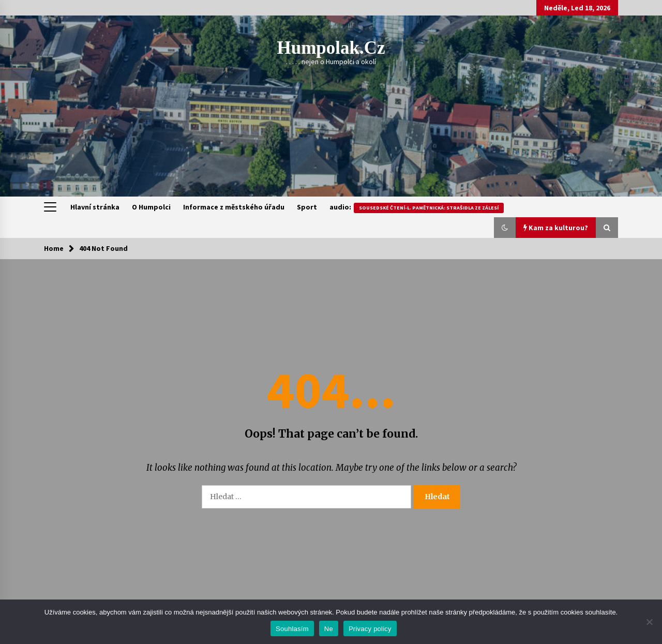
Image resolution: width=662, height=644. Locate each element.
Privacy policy (370, 629)
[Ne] (649, 622)
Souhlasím (292, 629)
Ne (329, 629)
